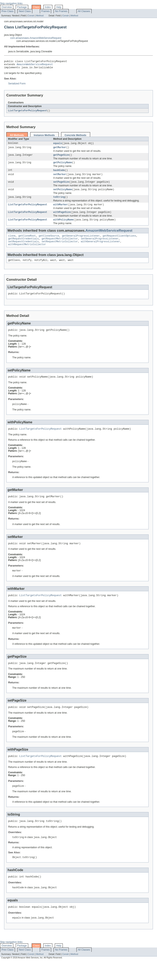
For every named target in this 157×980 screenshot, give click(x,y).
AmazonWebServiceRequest (35, 65)
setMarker (60, 178)
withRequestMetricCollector (27, 253)
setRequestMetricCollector (60, 249)
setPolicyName (63, 194)
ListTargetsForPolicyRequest (28, 113)
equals (58, 145)
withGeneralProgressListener (100, 249)
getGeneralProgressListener (81, 243)
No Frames (61, 11)
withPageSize (62, 218)
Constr (31, 16)
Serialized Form (17, 85)
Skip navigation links (11, 3)
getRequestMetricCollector (60, 246)
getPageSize (61, 158)
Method (40, 16)
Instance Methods (44, 137)
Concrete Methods (75, 137)
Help (59, 7)
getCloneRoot (27, 243)
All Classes (84, 11)
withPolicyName (63, 226)
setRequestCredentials (23, 249)
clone (12, 243)
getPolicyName (63, 166)
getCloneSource (49, 243)
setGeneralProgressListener (100, 246)
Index (48, 7)
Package (22, 7)
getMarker (60, 150)
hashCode (59, 174)
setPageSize (61, 186)
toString (59, 202)
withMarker (60, 210)
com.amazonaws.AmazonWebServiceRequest (36, 38)
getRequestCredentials (23, 246)
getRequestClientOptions (119, 243)
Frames (45, 11)
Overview (7, 7)
